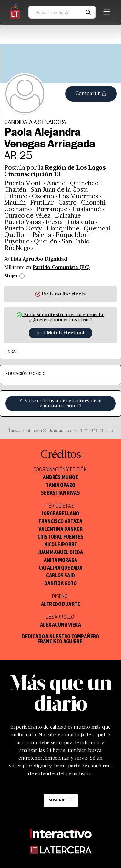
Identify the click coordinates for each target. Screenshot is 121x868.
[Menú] (107, 10)
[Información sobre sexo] (21, 276)
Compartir (91, 94)
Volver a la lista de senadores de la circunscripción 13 (60, 403)
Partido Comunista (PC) (61, 268)
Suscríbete (61, 800)
